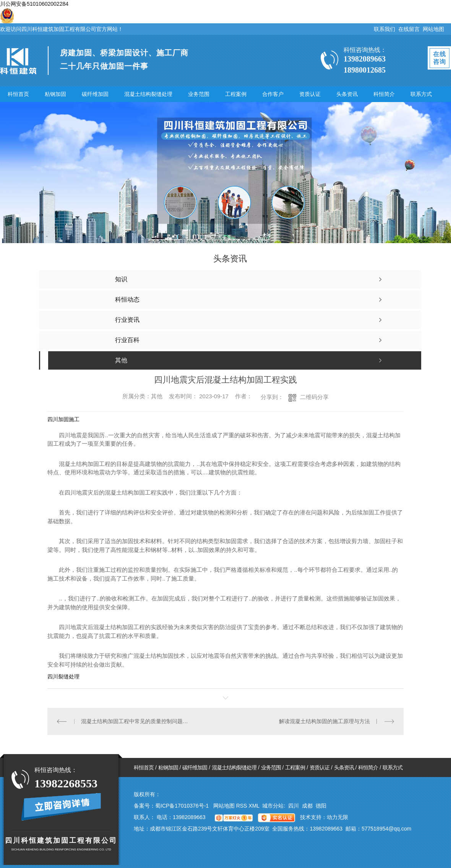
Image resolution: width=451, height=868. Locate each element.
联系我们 (384, 29)
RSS (243, 806)
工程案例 (236, 94)
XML (255, 806)
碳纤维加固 (95, 94)
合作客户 (273, 94)
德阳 (321, 806)
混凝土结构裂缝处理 (148, 94)
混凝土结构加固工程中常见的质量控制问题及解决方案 (137, 721)
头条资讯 (347, 94)
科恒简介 (384, 94)
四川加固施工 (63, 419)
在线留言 (409, 29)
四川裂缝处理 (63, 677)
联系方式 (421, 94)
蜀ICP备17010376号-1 (182, 806)
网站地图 (433, 29)
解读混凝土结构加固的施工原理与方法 (324, 721)
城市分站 (273, 806)
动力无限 (337, 817)
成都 (307, 806)
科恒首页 (18, 94)
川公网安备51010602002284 (34, 4)
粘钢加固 (55, 94)
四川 (294, 806)
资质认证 (310, 94)
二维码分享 (314, 397)
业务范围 (199, 94)
